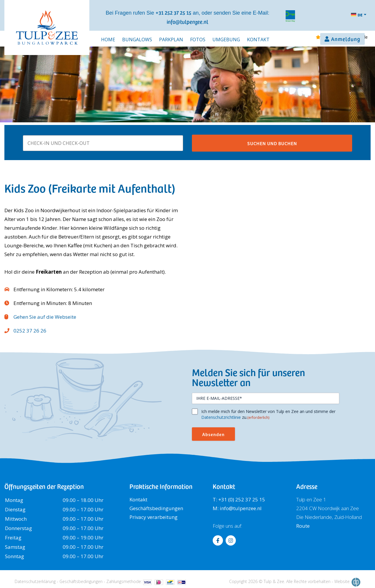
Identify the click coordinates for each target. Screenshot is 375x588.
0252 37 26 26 (30, 331)
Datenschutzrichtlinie (221, 417)
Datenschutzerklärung (35, 581)
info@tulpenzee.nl (187, 22)
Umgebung (226, 40)
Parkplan (171, 40)
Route (303, 526)
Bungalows (137, 40)
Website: (347, 582)
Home (108, 40)
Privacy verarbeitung (154, 517)
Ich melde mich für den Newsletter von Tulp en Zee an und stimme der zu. (268, 414)
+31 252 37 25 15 (173, 12)
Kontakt (258, 40)
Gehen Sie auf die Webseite (45, 317)
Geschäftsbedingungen (156, 508)
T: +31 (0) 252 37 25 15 (239, 499)
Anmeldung (346, 39)
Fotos (198, 40)
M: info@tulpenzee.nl (237, 508)
